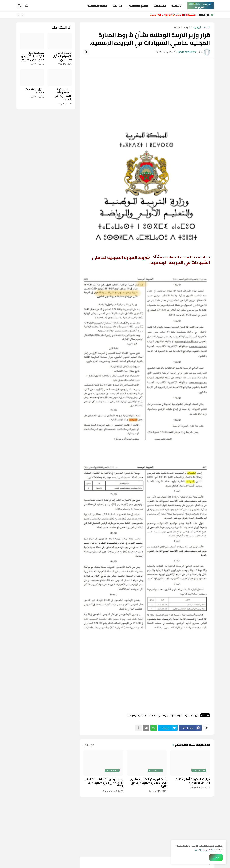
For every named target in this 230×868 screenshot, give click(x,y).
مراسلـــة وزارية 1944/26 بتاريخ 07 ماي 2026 (172, 15)
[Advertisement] (147, 88)
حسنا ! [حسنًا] (216, 858)
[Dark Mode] (27, 6)
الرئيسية (177, 6)
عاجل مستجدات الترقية (35, 91)
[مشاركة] (86, 52)
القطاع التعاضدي (138, 6)
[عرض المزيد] (139, 728)
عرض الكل (89, 745)
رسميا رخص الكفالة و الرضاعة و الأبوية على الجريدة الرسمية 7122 (104, 783)
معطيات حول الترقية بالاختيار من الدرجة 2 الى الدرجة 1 (32, 56)
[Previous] (23, 15)
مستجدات (160, 6)
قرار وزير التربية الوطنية (137, 715)
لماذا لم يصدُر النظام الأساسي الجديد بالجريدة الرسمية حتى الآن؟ (148, 783)
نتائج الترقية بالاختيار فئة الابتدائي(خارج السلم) (63, 94)
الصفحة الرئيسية (202, 28)
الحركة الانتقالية (97, 6)
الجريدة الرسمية (182, 28)
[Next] (18, 15)
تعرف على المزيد (206, 849)
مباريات (117, 6)
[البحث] (19, 6)
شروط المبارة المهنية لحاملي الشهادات (166, 715)
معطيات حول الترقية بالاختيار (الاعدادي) (62, 56)
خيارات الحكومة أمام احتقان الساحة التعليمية (193, 781)
